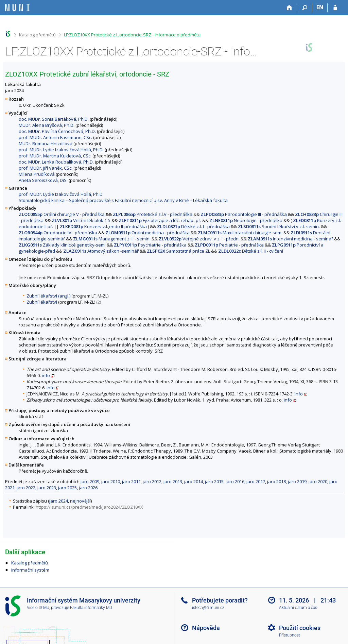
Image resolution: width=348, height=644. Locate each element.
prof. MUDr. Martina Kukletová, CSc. (55, 156)
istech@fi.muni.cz (208, 608)
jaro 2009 (90, 481)
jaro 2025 (67, 488)
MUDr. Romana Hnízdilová (46, 143)
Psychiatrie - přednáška (150, 245)
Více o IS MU (38, 608)
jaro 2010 (111, 481)
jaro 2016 (235, 481)
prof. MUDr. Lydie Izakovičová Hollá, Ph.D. (61, 150)
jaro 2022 (26, 488)
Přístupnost (290, 635)
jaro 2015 (214, 481)
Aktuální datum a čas (298, 608)
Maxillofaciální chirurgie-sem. (240, 233)
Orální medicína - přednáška (147, 233)
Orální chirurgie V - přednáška (62, 214)
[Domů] (289, 8)
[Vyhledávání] (305, 8)
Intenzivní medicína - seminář (290, 239)
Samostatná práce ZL (178, 251)
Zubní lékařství (42, 302)
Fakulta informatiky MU (91, 608)
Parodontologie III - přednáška (244, 214)
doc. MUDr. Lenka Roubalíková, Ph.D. (56, 162)
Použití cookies (300, 628)
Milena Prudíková (37, 174)
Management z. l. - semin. (112, 239)
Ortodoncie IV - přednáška (58, 233)
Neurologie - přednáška (246, 220)
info (46, 375)
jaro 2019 (297, 481)
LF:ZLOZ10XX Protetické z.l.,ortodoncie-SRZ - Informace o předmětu (132, 35)
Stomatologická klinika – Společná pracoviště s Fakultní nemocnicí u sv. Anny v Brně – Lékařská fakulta (123, 200)
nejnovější (80, 501)
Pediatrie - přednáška (229, 245)
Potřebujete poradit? (220, 600)
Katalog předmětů (37, 35)
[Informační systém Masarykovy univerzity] (17, 8)
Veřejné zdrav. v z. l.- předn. (199, 239)
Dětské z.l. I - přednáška (193, 226)
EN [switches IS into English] (320, 7)
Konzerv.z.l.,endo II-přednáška (103, 226)
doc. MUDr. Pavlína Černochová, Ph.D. (57, 131)
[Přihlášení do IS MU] (335, 8)
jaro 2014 (194, 481)
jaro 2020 (318, 481)
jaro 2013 (173, 481)
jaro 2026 (88, 488)
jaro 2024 (59, 501)
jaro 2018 (276, 481)
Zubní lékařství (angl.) (48, 296)
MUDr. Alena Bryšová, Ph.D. (47, 125)
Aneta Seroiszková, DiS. (43, 180)
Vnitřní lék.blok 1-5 (81, 220)
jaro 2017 (256, 481)
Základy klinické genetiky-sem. (62, 245)
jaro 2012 (152, 481)
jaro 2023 (47, 488)
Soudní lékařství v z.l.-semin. (279, 226)
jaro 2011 (131, 481)
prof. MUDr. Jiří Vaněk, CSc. (46, 168)
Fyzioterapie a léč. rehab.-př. (160, 220)
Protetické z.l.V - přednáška (153, 214)
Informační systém (30, 570)
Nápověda (206, 628)
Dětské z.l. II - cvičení (251, 251)
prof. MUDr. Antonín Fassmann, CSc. (55, 137)
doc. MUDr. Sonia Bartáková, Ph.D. (54, 119)
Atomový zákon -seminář (101, 251)
